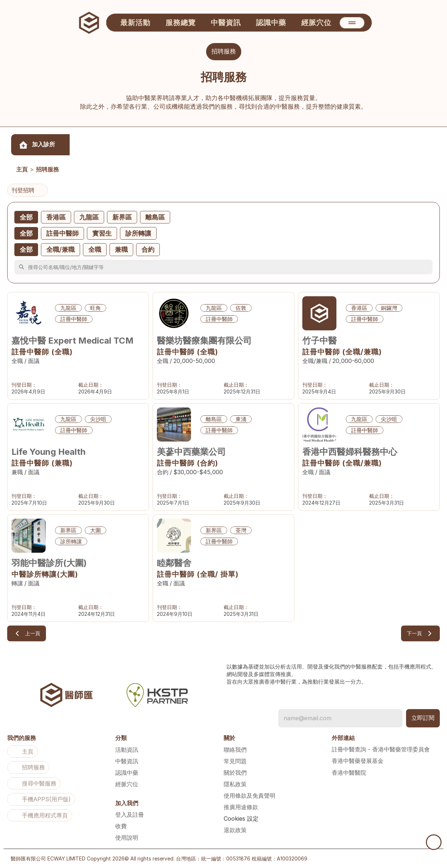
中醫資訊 (127, 761)
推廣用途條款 (241, 807)
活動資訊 (127, 750)
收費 (121, 826)
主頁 (22, 170)
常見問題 (235, 761)
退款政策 (235, 830)
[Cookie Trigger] (241, 819)
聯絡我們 (235, 750)
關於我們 (235, 773)
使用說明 (127, 838)
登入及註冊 (130, 815)
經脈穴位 (127, 784)
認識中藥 (127, 773)
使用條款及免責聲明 (250, 796)
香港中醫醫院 (349, 773)
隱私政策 (235, 784)
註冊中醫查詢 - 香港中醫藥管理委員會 (381, 749)
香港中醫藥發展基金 (358, 761)
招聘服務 (47, 170)
